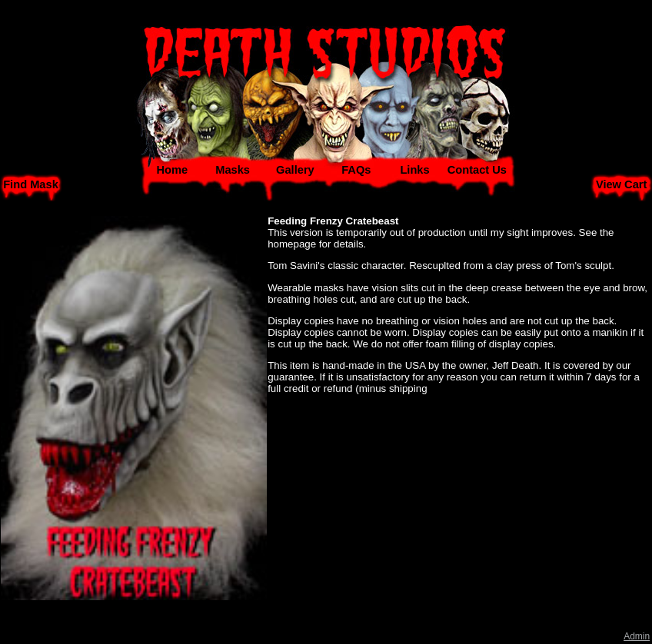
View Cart (622, 184)
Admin (637, 636)
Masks (233, 170)
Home (172, 170)
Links (414, 170)
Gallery (295, 170)
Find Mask (31, 184)
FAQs (356, 170)
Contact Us (477, 170)
